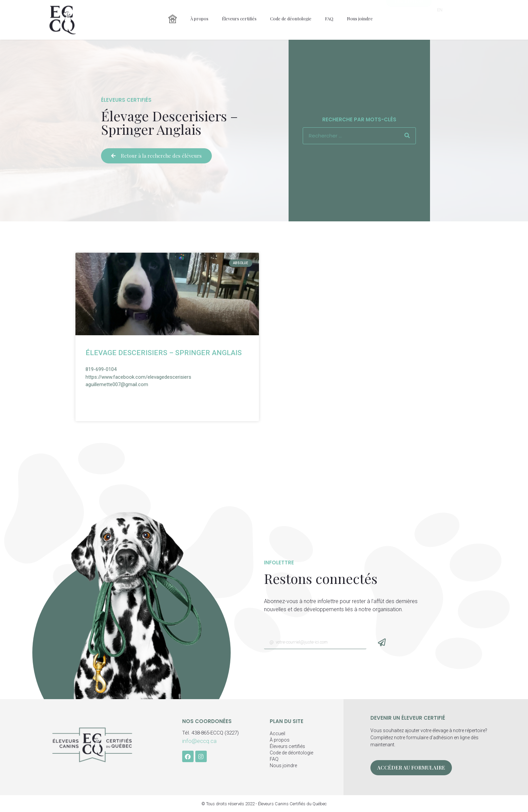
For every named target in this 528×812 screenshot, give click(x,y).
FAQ (329, 11)
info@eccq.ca (199, 741)
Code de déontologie (291, 11)
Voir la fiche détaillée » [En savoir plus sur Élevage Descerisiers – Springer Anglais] (120, 401)
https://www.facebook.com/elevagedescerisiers (138, 377)
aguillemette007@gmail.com (117, 384)
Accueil (277, 733)
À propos (199, 11)
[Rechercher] (407, 136)
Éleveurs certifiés (239, 11)
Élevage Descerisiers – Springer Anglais (164, 353)
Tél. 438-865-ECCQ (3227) (210, 733)
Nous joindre (360, 11)
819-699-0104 (101, 369)
